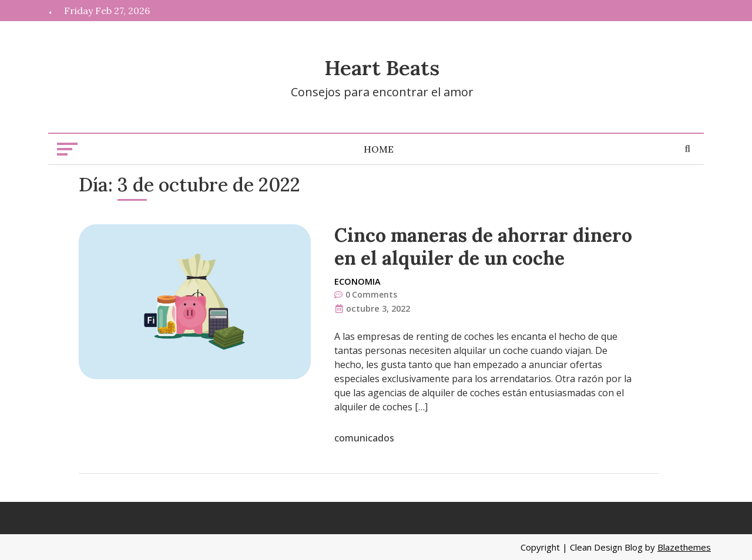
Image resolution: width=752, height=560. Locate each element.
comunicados (364, 438)
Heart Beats (382, 68)
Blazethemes (684, 547)
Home (379, 149)
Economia (357, 281)
